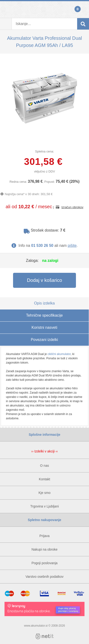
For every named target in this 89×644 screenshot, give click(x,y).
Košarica (83, 10)
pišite (72, 246)
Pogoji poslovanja (45, 563)
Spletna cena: (45, 151)
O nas (44, 466)
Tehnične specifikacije (44, 315)
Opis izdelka (44, 303)
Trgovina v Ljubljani (44, 506)
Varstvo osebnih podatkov (44, 577)
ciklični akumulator (59, 354)
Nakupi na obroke (45, 549)
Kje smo (44, 493)
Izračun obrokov (73, 207)
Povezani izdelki (44, 340)
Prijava (6, 10)
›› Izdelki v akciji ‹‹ (44, 451)
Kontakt (44, 479)
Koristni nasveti (44, 327)
